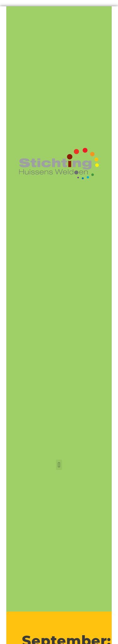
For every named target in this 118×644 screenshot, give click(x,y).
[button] (59, 465)
